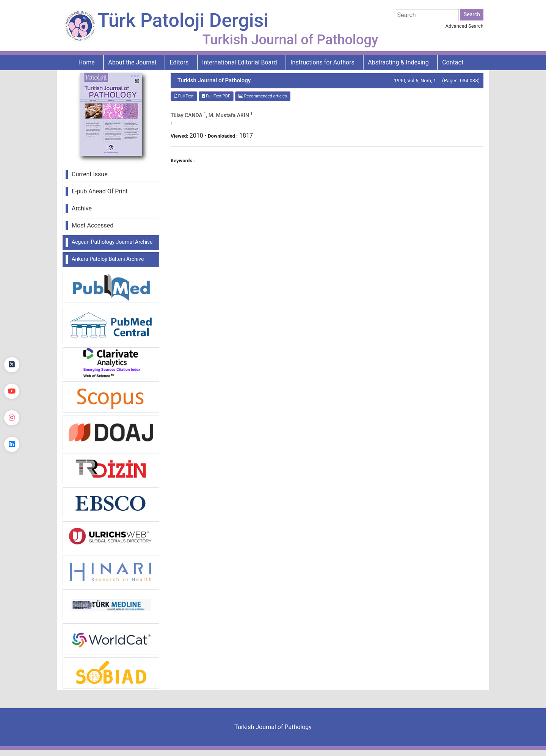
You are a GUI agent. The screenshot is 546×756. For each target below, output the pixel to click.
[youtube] (12, 391)
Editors (179, 62)
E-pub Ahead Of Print (100, 191)
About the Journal (132, 62)
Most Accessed (93, 225)
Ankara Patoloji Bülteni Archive (108, 259)
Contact (453, 62)
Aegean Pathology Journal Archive (112, 242)
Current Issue (90, 174)
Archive (82, 208)
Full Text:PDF (216, 96)
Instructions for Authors (322, 62)
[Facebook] (12, 338)
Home (87, 62)
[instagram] (12, 418)
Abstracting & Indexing (398, 62)
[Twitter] (12, 365)
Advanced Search (464, 26)
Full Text (184, 96)
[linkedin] (12, 444)
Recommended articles (263, 96)
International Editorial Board (240, 62)
